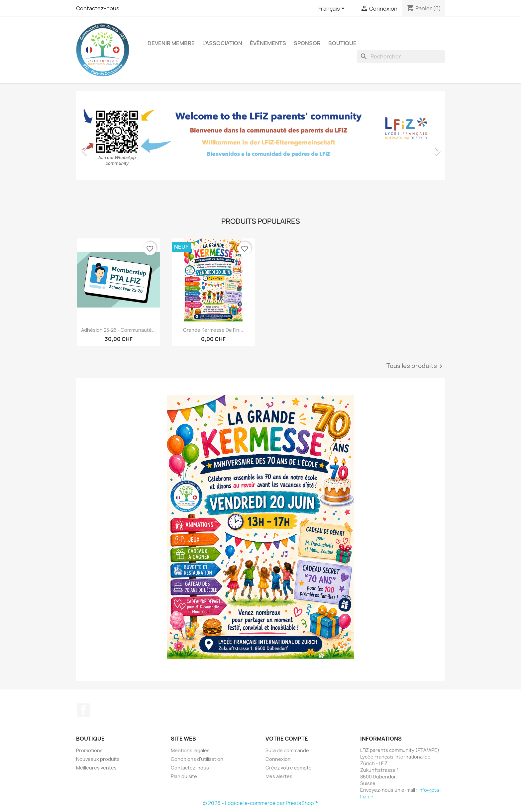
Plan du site (184, 776)
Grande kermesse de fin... (213, 330)
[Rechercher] (401, 56)
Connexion (278, 759)
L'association (222, 43)
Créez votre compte (289, 768)
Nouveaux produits (98, 759)
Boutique (342, 43)
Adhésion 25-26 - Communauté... (118, 330)
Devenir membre (171, 43)
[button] (104, 148)
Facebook (83, 710)
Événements (268, 43)
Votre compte (287, 739)
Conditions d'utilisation (197, 759)
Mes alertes (279, 776)
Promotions (89, 750)
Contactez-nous (98, 8)
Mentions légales (190, 750)
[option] (260, 148)
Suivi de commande (287, 750)
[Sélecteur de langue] (333, 9)
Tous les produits (416, 366)
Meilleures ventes (96, 768)
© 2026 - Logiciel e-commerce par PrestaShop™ (261, 803)
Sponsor (307, 43)
